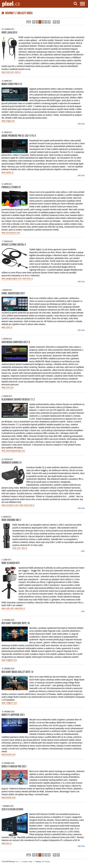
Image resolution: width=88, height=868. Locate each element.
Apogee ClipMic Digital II (14, 244)
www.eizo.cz (7, 843)
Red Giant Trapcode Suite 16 (16, 623)
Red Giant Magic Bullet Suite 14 (17, 671)
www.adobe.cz (8, 172)
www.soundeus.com (10, 505)
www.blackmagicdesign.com (13, 451)
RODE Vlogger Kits (11, 563)
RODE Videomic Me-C (11, 520)
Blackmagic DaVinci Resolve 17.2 (18, 399)
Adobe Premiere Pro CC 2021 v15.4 (19, 135)
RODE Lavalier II (9, 32)
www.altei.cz (28, 278)
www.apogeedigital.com (11, 278)
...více (82, 551)
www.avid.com (8, 387)
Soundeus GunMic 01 (12, 462)
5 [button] (49, 22)
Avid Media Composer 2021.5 (16, 342)
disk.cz (18, 72)
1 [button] (37, 22)
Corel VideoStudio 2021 (13, 293)
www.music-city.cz (27, 505)
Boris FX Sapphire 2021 (13, 714)
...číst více (80, 124)
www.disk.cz (20, 608)
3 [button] (43, 22)
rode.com (16, 548)
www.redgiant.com (9, 660)
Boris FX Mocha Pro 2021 (14, 766)
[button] (29, 22)
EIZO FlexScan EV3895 (12, 809)
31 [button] (55, 22)
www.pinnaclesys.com (11, 233)
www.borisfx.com (9, 754)
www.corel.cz (7, 327)
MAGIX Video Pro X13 (12, 84)
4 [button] (46, 22)
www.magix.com (8, 121)
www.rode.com (8, 72)
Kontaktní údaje (27, 862)
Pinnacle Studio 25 (11, 187)
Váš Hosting (46, 862)
